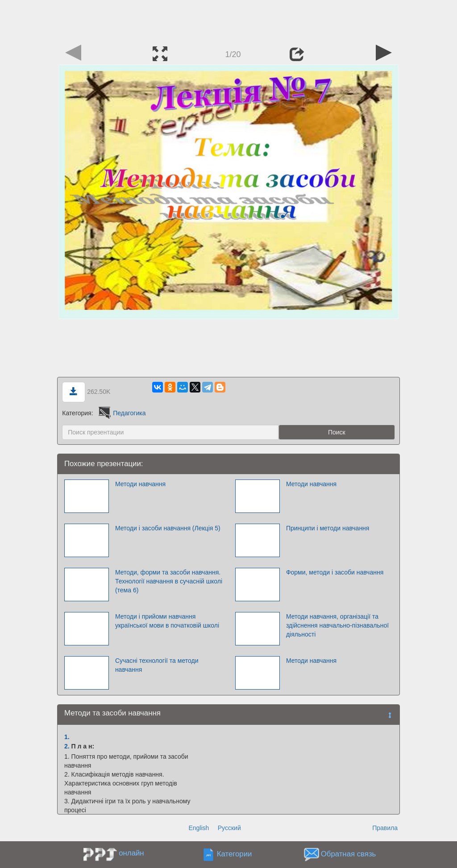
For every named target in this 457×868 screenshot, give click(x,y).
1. (67, 737)
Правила (385, 828)
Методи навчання (140, 484)
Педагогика (121, 413)
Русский (229, 828)
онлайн (131, 853)
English (199, 828)
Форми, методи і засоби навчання (335, 572)
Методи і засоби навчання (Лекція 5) (168, 528)
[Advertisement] (228, 20)
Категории (235, 854)
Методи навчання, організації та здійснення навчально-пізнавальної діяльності (337, 625)
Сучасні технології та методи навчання (157, 665)
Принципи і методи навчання (328, 528)
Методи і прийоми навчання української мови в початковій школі (167, 621)
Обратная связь (349, 854)
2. (67, 746)
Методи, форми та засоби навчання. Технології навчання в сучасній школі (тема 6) (169, 581)
